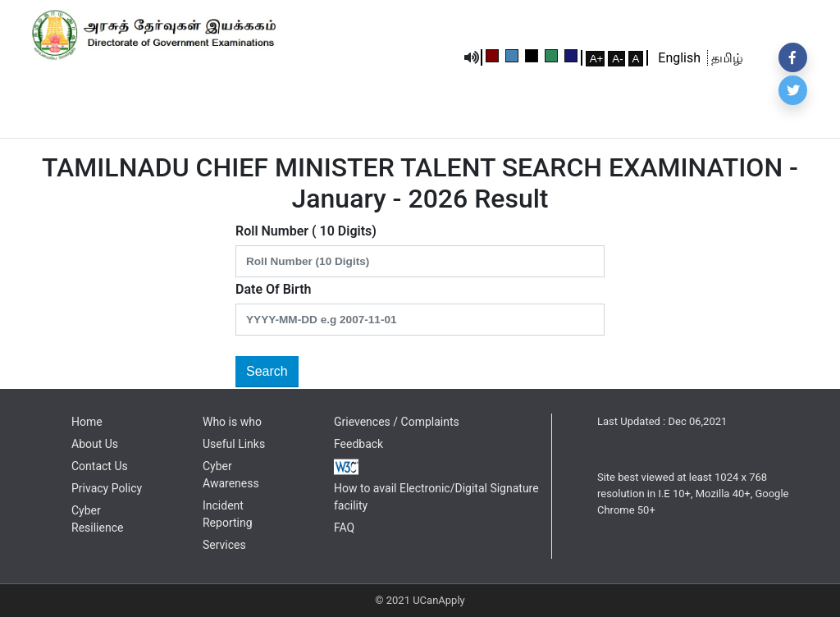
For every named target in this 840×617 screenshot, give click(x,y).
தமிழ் (726, 58)
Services (224, 545)
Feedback (358, 444)
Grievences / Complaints (397, 422)
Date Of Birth (273, 289)
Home (87, 422)
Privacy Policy (107, 488)
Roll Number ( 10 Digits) (306, 231)
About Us (95, 444)
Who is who (232, 422)
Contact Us (100, 466)
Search (267, 371)
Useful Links (234, 444)
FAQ (344, 528)
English (682, 58)
